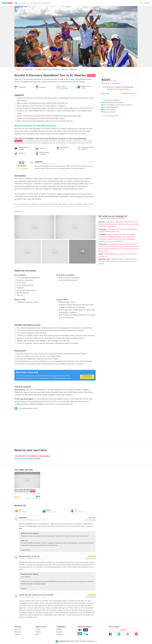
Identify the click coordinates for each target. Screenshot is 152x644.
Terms (38, 629)
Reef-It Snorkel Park (112, 232)
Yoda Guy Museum (130, 244)
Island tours (124, 261)
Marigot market (113, 234)
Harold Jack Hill (112, 239)
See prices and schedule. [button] (76, 134)
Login (141, 3)
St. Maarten (28, 69)
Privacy (38, 632)
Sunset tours (115, 261)
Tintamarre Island (131, 229)
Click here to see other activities (118, 89)
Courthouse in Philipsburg (115, 241)
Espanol (59, 632)
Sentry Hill (122, 239)
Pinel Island (111, 229)
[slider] (125, 94)
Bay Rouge (127, 224)
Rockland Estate (115, 249)
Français (60, 635)
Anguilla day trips (117, 259)
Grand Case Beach (116, 224)
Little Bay (102, 226)
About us (18, 629)
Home (18, 69)
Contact (123, 630)
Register (147, 3)
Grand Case (123, 254)
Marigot (115, 254)
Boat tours (133, 261)
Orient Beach (128, 222)
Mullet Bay (105, 224)
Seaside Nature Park (126, 247)
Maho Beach (110, 222)
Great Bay (135, 224)
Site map (18, 632)
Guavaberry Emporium (116, 244)
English (59, 629)
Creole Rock (120, 229)
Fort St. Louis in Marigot (127, 234)
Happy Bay (119, 222)
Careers (17, 635)
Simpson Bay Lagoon (123, 237)
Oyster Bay (132, 254)
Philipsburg (108, 254)
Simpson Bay (111, 226)
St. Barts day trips (130, 259)
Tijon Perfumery (113, 247)
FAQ (37, 635)
